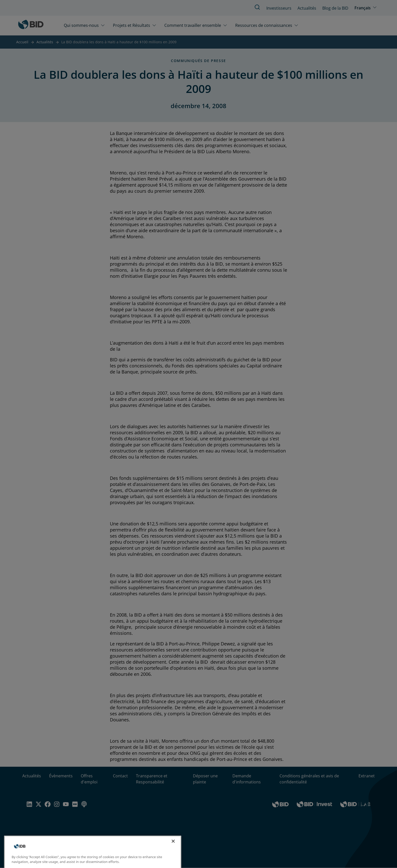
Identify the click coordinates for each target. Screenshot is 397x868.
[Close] (173, 845)
